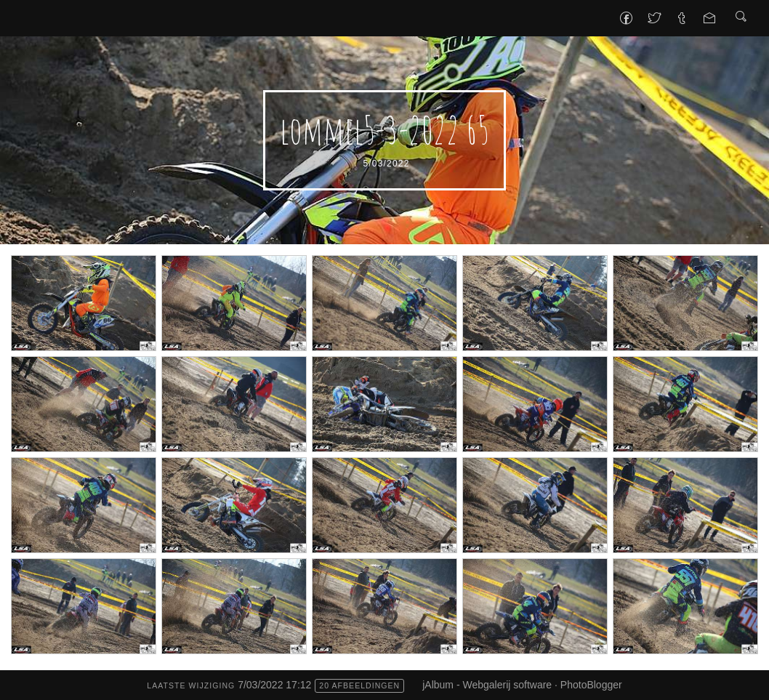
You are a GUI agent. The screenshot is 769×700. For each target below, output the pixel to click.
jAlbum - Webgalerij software (487, 685)
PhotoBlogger (591, 685)
